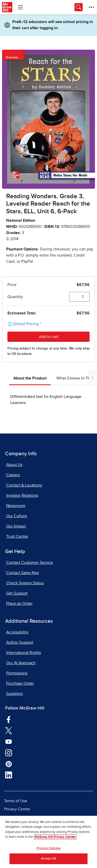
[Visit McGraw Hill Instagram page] (9, 753)
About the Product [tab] (30, 378)
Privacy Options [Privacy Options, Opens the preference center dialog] (48, 848)
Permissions (17, 673)
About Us (14, 465)
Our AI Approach (21, 663)
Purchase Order (20, 683)
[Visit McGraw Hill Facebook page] (9, 719)
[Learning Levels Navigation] (20, 7)
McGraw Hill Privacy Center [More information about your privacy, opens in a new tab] (55, 837)
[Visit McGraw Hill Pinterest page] (9, 764)
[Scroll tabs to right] (92, 378)
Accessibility (17, 632)
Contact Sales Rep (23, 573)
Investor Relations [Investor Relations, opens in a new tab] (22, 495)
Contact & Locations (24, 485)
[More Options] (91, 7)
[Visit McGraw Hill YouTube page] (9, 742)
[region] (48, 842)
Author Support (20, 642)
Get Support (17, 593)
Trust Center (17, 536)
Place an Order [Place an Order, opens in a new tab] (19, 604)
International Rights (24, 653)
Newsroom (16, 506)
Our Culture (17, 516)
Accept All (48, 859)
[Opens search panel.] (79, 7)
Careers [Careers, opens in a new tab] (13, 475)
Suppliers (14, 694)
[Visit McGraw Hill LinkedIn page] (9, 775)
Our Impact (16, 526)
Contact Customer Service (30, 563)
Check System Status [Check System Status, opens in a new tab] (25, 583)
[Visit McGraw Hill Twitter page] (9, 731)
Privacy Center (17, 809)
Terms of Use (16, 801)
